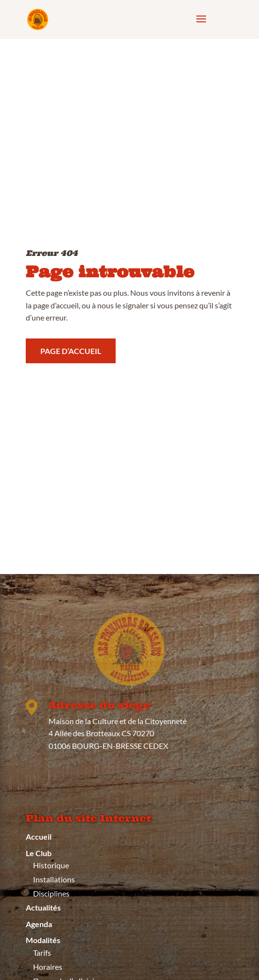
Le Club (39, 853)
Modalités (43, 940)
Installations (54, 879)
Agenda (39, 924)
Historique (51, 865)
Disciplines (51, 893)
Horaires (48, 967)
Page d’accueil (71, 349)
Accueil (39, 836)
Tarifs (42, 953)
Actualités (43, 907)
